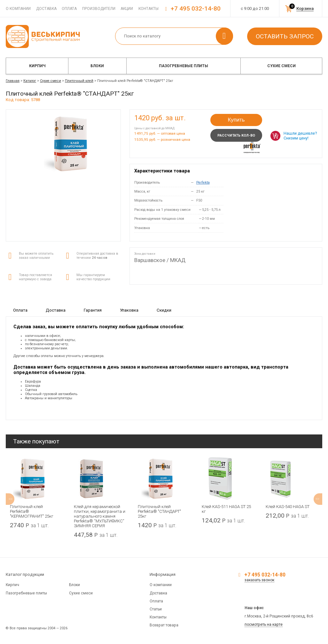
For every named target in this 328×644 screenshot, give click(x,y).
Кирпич (37, 66)
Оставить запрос (285, 36)
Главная (13, 81)
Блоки (97, 66)
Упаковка (129, 310)
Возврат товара (164, 625)
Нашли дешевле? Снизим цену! (300, 136)
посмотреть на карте (264, 624)
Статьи (156, 609)
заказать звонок (259, 580)
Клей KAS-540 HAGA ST (288, 507)
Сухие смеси (281, 66)
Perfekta (203, 183)
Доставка (46, 9)
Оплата (69, 9)
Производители (99, 9)
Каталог (30, 81)
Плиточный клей (79, 81)
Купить (236, 120)
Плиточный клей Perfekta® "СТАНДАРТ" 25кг (159, 511)
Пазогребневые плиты (184, 66)
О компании (18, 9)
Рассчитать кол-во (236, 135)
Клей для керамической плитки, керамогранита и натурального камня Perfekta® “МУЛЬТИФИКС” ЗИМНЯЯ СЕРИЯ (100, 516)
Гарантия (93, 310)
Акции (127, 9)
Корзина (305, 8)
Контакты (148, 9)
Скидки (164, 310)
